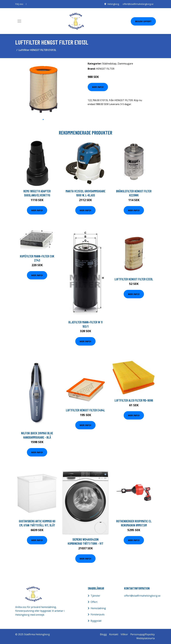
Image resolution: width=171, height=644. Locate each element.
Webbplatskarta (146, 638)
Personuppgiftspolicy (142, 634)
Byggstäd (96, 621)
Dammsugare (125, 64)
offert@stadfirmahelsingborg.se (138, 4)
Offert (94, 602)
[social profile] (26, 4)
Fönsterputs (98, 614)
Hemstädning (98, 608)
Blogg (103, 634)
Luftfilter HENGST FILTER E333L (134, 279)
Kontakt (114, 634)
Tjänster (95, 596)
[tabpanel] (43, 88)
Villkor (124, 634)
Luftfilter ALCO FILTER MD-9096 (134, 400)
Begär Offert (143, 21)
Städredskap (109, 64)
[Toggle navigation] (19, 21)
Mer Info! (98, 87)
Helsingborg (113, 4)
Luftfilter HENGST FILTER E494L (85, 410)
